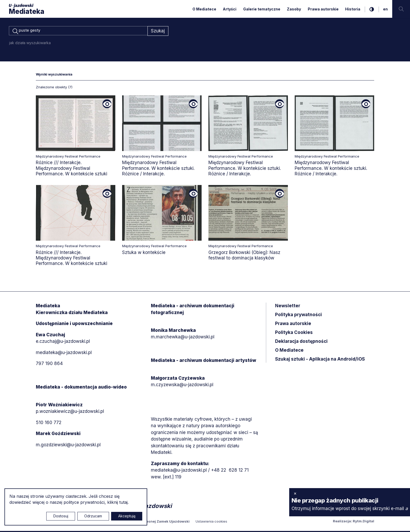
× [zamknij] (295, 493)
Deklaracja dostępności (301, 342)
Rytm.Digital (363, 522)
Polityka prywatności (298, 316)
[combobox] (78, 31)
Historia (353, 9)
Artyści (230, 9)
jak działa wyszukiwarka (30, 44)
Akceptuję (127, 516)
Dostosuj (61, 516)
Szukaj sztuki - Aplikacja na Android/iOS (320, 360)
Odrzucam (93, 516)
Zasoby (294, 9)
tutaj (123, 502)
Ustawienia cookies (211, 522)
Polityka (294, 333)
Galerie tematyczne (262, 9)
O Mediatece (204, 9)
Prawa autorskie (323, 9)
